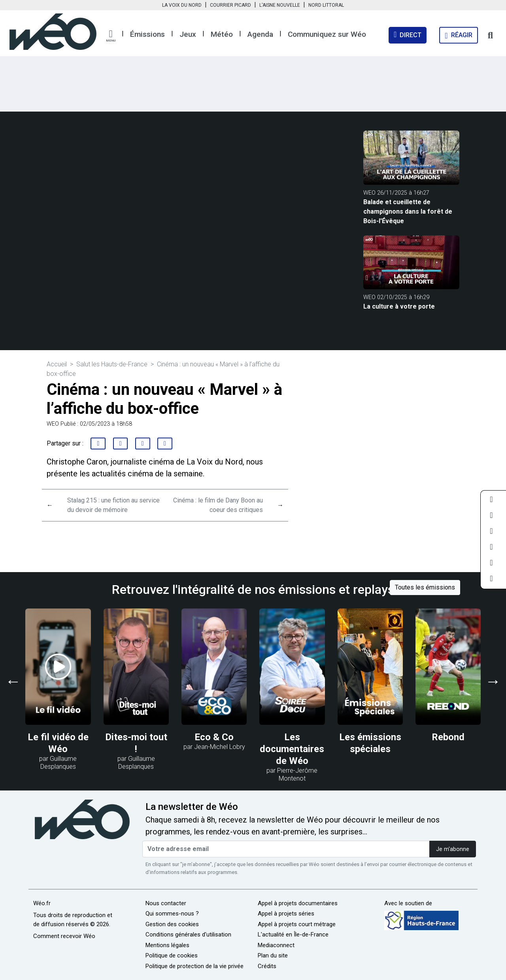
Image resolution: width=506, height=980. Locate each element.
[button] (111, 36)
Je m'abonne (453, 849)
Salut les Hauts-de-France (112, 364)
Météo (222, 34)
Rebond (448, 737)
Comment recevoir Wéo (64, 936)
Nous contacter (166, 903)
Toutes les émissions (425, 587)
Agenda (260, 34)
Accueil (57, 364)
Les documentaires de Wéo (292, 749)
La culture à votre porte (399, 306)
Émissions (147, 34)
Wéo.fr (42, 903)
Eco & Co (214, 737)
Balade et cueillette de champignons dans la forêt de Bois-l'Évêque (408, 211)
